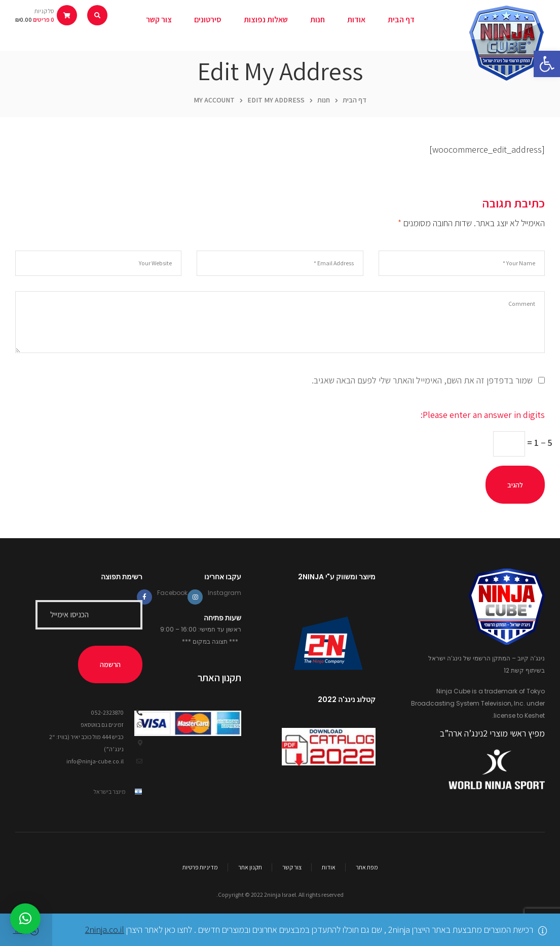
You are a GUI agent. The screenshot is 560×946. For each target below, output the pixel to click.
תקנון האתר (219, 678)
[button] (547, 64)
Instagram (225, 593)
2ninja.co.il (105, 930)
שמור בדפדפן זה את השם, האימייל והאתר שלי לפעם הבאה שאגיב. (422, 380)
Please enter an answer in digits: (483, 415)
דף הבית (354, 100)
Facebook (172, 593)
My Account (214, 100)
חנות (324, 100)
